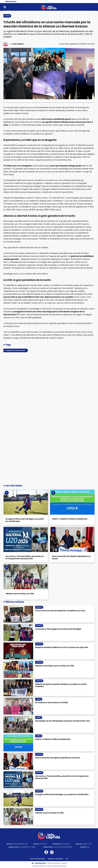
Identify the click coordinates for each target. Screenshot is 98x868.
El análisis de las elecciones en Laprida (19, 350)
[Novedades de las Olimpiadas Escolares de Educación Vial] (18, 724)
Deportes (39, 607)
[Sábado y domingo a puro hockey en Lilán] (18, 669)
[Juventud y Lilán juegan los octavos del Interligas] (18, 633)
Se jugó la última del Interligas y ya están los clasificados (25, 520)
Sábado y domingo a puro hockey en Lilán (55, 666)
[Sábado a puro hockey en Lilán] (26, 577)
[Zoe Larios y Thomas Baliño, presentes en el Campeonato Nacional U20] (26, 539)
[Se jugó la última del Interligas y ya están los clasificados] (26, 502)
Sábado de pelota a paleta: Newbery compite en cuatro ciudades (61, 685)
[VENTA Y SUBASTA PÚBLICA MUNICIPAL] (72, 502)
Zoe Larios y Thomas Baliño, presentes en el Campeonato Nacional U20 (25, 557)
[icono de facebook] (46, 852)
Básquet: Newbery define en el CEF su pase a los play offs (62, 647)
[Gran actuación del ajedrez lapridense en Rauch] (72, 539)
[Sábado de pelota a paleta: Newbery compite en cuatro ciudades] (18, 688)
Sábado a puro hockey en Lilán (20, 594)
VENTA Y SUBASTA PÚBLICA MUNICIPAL (70, 519)
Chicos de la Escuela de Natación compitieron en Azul (60, 611)
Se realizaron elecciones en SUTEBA (52, 702)
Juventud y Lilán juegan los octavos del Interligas (58, 629)
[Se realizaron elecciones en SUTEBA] (18, 706)
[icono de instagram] (52, 852)
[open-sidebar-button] (5, 7)
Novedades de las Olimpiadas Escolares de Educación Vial (62, 721)
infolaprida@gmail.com (17, 844)
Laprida (7, 16)
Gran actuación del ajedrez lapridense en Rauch (71, 557)
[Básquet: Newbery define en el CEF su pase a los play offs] (18, 651)
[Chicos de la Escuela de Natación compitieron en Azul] (18, 614)
